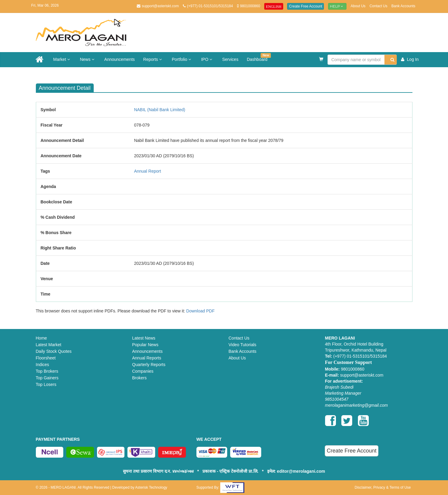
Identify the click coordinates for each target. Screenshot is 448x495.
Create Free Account (305, 6)
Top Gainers (47, 378)
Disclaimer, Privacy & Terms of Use (383, 487)
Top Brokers (47, 371)
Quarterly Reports (149, 365)
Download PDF (200, 311)
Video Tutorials (243, 345)
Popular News (145, 345)
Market (63, 59)
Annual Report (148, 171)
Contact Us (378, 6)
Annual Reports (147, 358)
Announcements (119, 59)
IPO (207, 59)
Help (337, 6)
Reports (153, 59)
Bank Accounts (403, 6)
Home (41, 338)
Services (230, 59)
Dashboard (259, 57)
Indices (42, 365)
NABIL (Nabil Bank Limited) (160, 110)
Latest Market (49, 345)
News (88, 59)
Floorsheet (46, 358)
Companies (143, 371)
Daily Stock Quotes (54, 351)
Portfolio (182, 59)
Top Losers (46, 384)
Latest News (144, 338)
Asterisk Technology (151, 487)
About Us (358, 6)
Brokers (139, 378)
